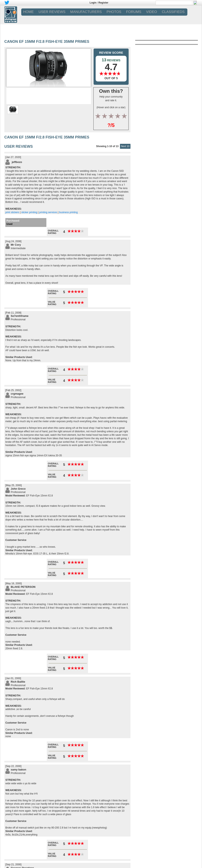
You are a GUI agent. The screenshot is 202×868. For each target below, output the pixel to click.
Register (103, 3)
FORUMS (134, 12)
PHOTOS (114, 12)
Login (93, 3)
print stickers (12, 212)
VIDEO (152, 12)
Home (29, 12)
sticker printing (29, 212)
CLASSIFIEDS (173, 12)
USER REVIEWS (52, 12)
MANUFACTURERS (86, 12)
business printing (68, 212)
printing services (48, 212)
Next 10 (125, 146)
